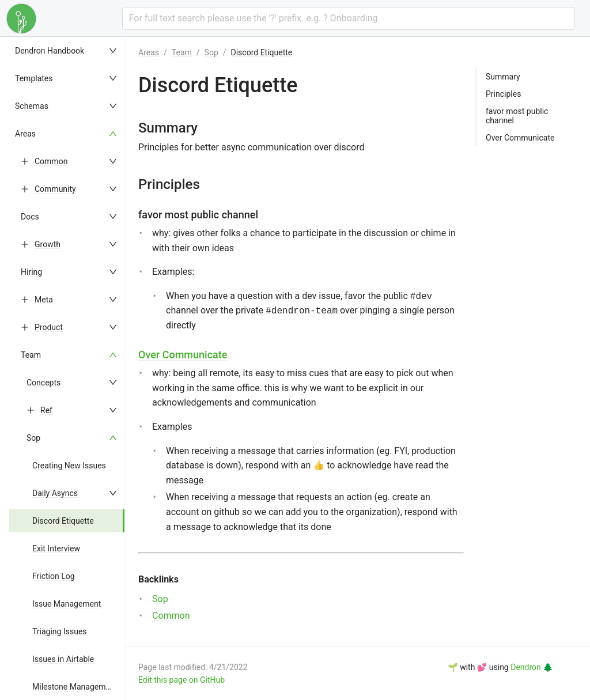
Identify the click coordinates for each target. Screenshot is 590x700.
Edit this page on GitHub (181, 680)
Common (51, 161)
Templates (34, 78)
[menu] (67, 368)
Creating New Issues (69, 466)
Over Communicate (183, 355)
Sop (33, 438)
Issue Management (67, 604)
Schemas (32, 106)
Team (31, 355)
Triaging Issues (60, 631)
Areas (25, 134)
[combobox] (348, 18)
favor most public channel (517, 116)
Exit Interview (56, 548)
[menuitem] (67, 51)
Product (49, 327)
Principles (503, 94)
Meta (44, 300)
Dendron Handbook (50, 51)
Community (55, 189)
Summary (503, 77)
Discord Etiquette (63, 521)
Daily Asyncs (55, 493)
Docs (30, 217)
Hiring (31, 272)
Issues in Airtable (63, 659)
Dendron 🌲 (532, 667)
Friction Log (54, 576)
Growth (48, 244)
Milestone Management (75, 687)
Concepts (44, 383)
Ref (46, 410)
